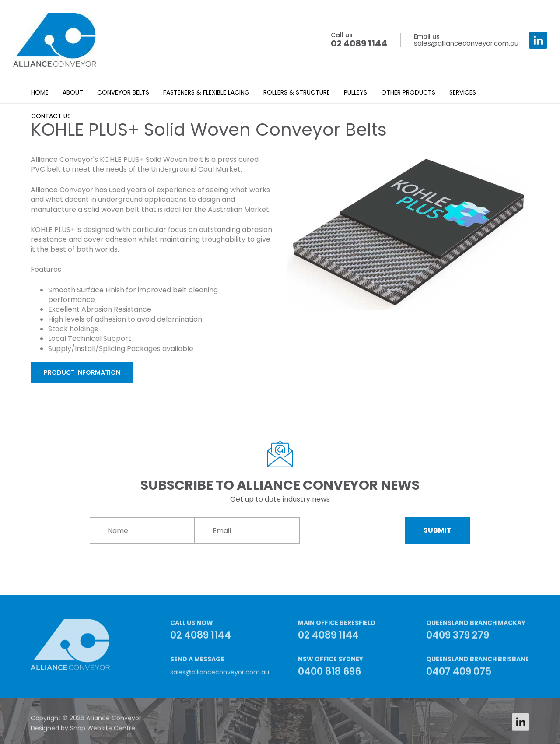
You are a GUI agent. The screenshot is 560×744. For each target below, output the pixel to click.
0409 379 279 (478, 633)
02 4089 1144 (359, 40)
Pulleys (355, 92)
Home (40, 92)
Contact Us (51, 116)
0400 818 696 (350, 669)
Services (463, 92)
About (73, 92)
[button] (82, 373)
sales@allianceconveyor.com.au (466, 40)
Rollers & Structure (297, 92)
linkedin (538, 40)
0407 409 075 (478, 669)
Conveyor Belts (123, 92)
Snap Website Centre (103, 730)
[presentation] (353, 531)
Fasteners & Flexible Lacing (206, 92)
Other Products (408, 92)
